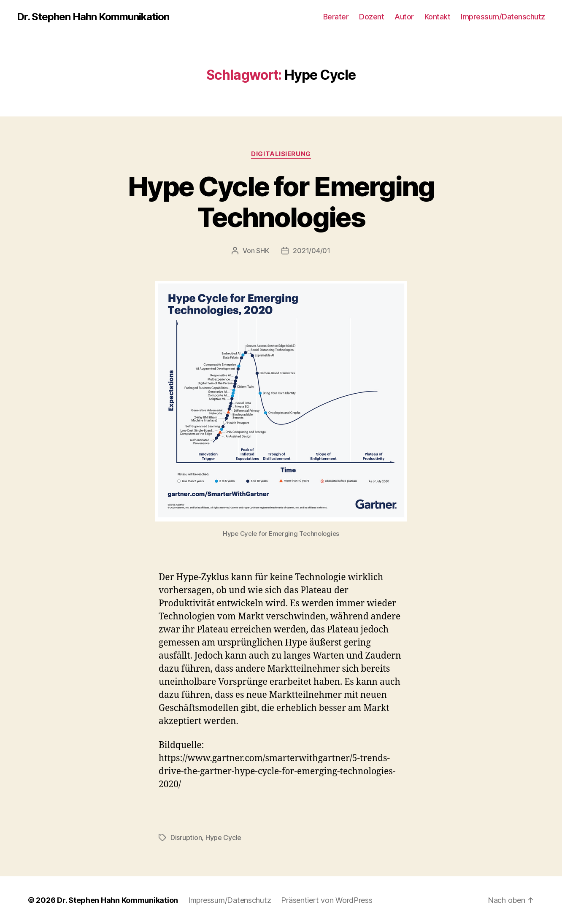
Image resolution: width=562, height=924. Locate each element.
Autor (404, 17)
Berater (336, 17)
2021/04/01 (311, 251)
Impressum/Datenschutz (503, 17)
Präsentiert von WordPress (327, 900)
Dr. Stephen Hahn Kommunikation (93, 17)
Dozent (372, 17)
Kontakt (438, 17)
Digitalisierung (281, 154)
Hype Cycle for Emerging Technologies (281, 202)
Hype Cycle (223, 838)
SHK (262, 251)
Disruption (186, 838)
